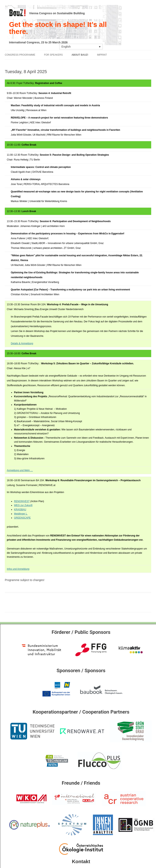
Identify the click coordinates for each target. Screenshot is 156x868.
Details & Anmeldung (22, 343)
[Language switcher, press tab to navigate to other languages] (81, 46)
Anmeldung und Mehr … (20, 470)
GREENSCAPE (22, 518)
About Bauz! (80, 55)
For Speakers (53, 55)
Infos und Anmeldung (18, 569)
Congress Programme (20, 55)
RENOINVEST (22, 501)
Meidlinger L (21, 514)
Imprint (102, 55)
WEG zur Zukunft (23, 505)
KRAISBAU (20, 510)
